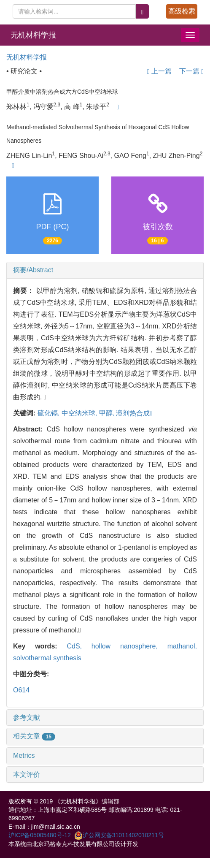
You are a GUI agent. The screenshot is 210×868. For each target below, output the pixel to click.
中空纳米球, (80, 413)
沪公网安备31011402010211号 (119, 835)
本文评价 (27, 774)
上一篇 (159, 71)
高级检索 (182, 11)
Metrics (24, 755)
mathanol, (182, 646)
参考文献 (27, 717)
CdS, (79, 646)
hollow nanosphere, (129, 646)
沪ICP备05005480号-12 (40, 835)
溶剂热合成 (134, 413)
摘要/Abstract (33, 270)
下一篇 (191, 71)
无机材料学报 (33, 35)
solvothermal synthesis (47, 658)
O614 (21, 690)
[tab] (105, 270)
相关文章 (34, 736)
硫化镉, (50, 413)
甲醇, (108, 413)
